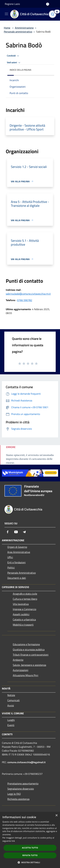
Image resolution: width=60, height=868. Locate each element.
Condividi (13, 56)
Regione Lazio (12, 4)
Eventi (11, 725)
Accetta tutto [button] (30, 848)
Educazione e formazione (26, 644)
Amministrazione (24, 28)
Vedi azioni (14, 63)
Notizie (11, 695)
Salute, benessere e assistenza (29, 665)
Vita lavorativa (21, 604)
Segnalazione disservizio (21, 789)
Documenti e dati (17, 578)
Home (7, 28)
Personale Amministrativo (22, 573)
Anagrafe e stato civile (25, 594)
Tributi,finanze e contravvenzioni (31, 655)
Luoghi (11, 720)
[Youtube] (16, 532)
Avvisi (11, 705)
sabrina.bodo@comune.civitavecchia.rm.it (28, 294)
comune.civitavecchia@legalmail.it (26, 762)
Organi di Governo (17, 547)
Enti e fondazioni (16, 562)
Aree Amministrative (19, 552)
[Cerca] (53, 14)
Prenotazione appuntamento (23, 783)
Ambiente (18, 660)
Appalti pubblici (21, 614)
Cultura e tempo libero (25, 599)
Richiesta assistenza (18, 799)
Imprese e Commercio (24, 609)
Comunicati (14, 700)
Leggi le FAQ (14, 794)
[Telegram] (24, 532)
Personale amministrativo (18, 32)
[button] (30, 862)
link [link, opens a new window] (13, 841)
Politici (11, 568)
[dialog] (30, 840)
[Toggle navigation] (6, 14)
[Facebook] (8, 532)
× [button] (56, 816)
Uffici (10, 557)
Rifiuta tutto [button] (30, 855)
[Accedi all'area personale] (48, 4)
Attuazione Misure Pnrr (26, 675)
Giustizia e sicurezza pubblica (29, 649)
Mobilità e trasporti (23, 625)
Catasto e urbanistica (24, 619)
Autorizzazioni (21, 670)
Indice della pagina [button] (20, 70)
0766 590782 (25, 300)
